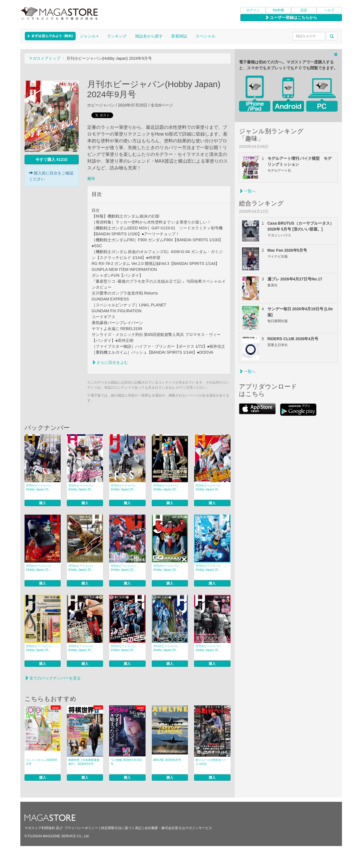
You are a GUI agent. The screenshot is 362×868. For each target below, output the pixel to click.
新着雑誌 (179, 36)
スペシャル (205, 36)
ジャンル (89, 36)
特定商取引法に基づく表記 (121, 828)
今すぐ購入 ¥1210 (51, 160)
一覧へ (247, 191)
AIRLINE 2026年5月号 (167, 760)
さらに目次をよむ (110, 362)
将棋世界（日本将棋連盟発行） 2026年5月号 (84, 762)
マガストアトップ (45, 58)
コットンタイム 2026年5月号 (42, 762)
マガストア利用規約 (40, 828)
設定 (304, 10)
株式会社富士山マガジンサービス (187, 828)
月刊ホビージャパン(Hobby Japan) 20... (39, 487)
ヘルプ (329, 10)
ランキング (117, 36)
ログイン (253, 10)
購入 (43, 503)
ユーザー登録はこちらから (291, 17)
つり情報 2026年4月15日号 (126, 762)
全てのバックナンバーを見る (53, 678)
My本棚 (278, 10)
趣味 (91, 178)
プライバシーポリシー (81, 828)
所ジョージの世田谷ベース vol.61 (211, 762)
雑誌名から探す (149, 36)
